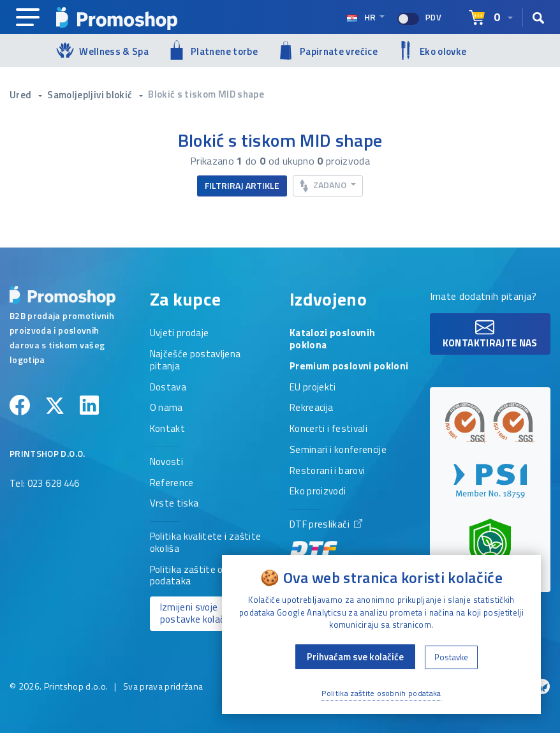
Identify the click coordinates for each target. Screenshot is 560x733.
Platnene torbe (213, 50)
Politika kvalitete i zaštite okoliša (206, 543)
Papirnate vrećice (327, 50)
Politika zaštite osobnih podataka (201, 576)
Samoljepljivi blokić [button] (91, 95)
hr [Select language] (362, 17)
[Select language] (491, 18)
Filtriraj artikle (242, 185)
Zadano (324, 185)
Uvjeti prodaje (180, 334)
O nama (166, 408)
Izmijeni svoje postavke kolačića (199, 613)
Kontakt (167, 429)
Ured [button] (22, 95)
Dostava (168, 388)
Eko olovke (432, 50)
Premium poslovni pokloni (349, 367)
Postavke (451, 657)
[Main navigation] (28, 18)
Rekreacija (312, 408)
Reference (172, 484)
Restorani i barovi (327, 471)
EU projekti (313, 388)
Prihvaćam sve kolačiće (355, 657)
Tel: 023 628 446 (45, 484)
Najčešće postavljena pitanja (195, 361)
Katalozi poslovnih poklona (332, 340)
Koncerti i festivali (328, 429)
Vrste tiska (174, 504)
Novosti (166, 463)
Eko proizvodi (318, 492)
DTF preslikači (326, 540)
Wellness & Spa (102, 50)
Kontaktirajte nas (490, 334)
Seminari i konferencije (338, 450)
